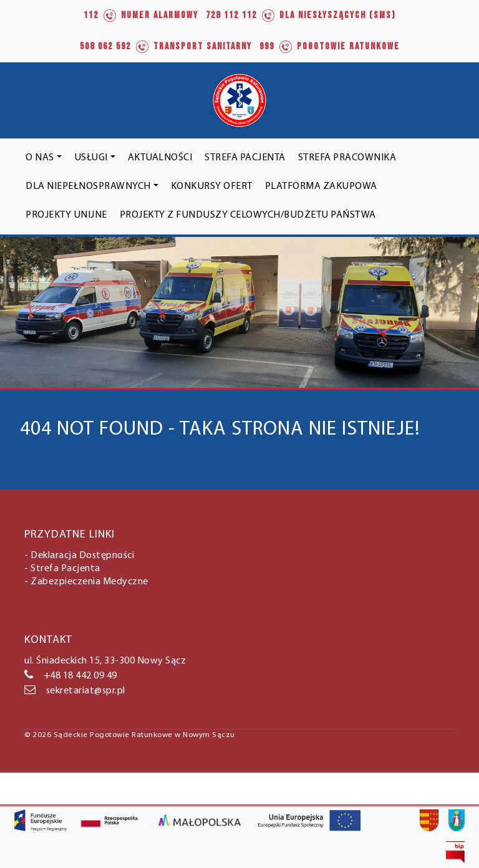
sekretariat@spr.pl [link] (75, 691)
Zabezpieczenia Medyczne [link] (90, 582)
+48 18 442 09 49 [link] (71, 676)
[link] (141, 16)
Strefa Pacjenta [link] (65, 569)
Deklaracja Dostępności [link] (82, 556)
